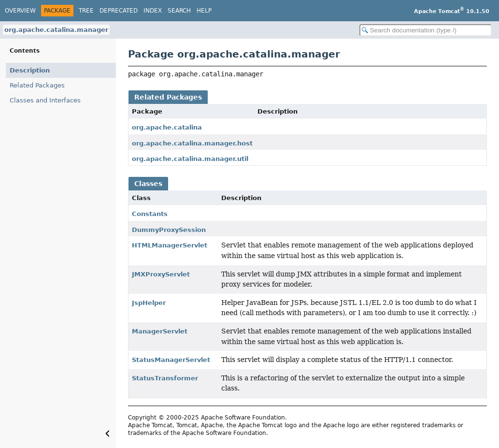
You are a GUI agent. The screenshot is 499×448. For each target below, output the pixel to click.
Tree (86, 11)
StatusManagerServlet (171, 360)
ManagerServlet (160, 331)
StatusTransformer (165, 378)
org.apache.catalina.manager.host (192, 143)
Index (153, 11)
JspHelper (149, 303)
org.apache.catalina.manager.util (190, 159)
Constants (150, 214)
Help (204, 11)
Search (179, 11)
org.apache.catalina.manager (56, 30)
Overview (20, 11)
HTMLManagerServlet (170, 245)
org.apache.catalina (167, 127)
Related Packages (37, 85)
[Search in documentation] (426, 30)
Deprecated (119, 11)
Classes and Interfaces (45, 100)
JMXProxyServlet (161, 274)
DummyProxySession (169, 230)
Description (30, 70)
